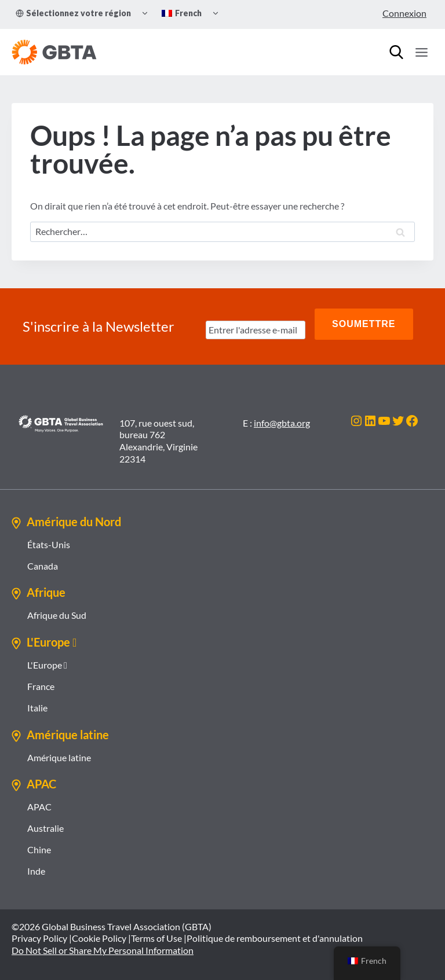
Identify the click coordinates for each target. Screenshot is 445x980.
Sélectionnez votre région (73, 13)
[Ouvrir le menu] (421, 52)
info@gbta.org (282, 414)
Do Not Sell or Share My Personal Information (103, 942)
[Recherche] (396, 52)
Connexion (404, 13)
